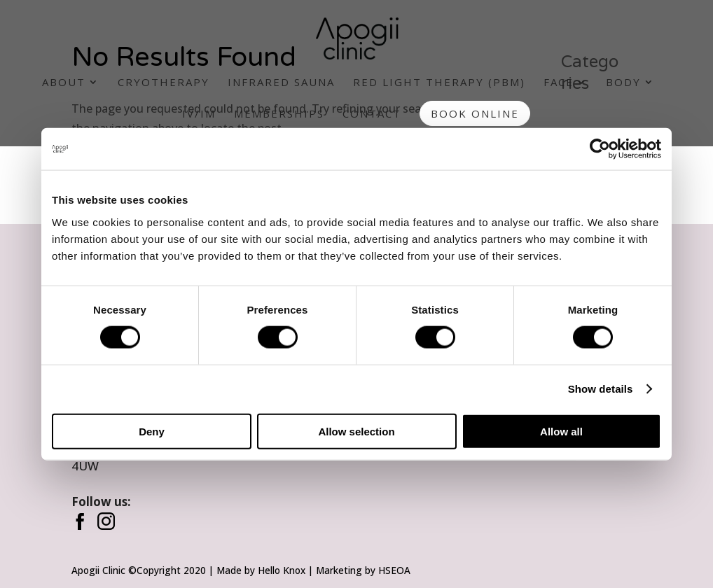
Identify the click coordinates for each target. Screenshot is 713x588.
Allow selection (356, 431)
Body (623, 83)
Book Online (475, 113)
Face (559, 83)
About (64, 83)
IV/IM (199, 114)
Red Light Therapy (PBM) (439, 83)
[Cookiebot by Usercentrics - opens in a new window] (600, 149)
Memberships (279, 114)
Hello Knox (282, 570)
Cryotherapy (164, 83)
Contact (372, 114)
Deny (152, 431)
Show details (601, 389)
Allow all (561, 431)
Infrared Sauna (281, 83)
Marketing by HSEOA (363, 570)
